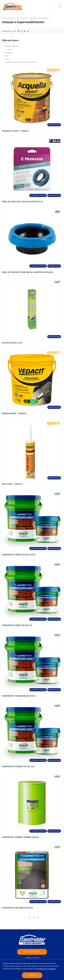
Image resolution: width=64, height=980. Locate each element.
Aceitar (32, 975)
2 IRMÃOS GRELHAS (11, 46)
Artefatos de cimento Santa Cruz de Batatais (21, 62)
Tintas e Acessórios (22, 18)
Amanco (7, 59)
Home (4, 18)
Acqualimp (8, 53)
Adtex (6, 56)
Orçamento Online (54, 125)
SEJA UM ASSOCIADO (32, 952)
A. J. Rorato (8, 49)
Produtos (11, 18)
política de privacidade (46, 969)
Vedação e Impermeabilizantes (40, 18)
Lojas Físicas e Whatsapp (38, 195)
